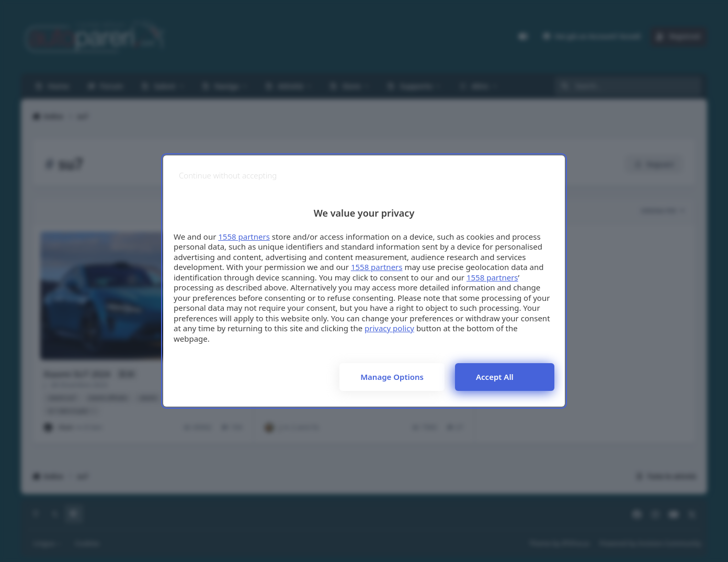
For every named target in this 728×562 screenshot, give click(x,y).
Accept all (495, 377)
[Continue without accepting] (228, 176)
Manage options (392, 377)
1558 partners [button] (244, 237)
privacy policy (389, 328)
